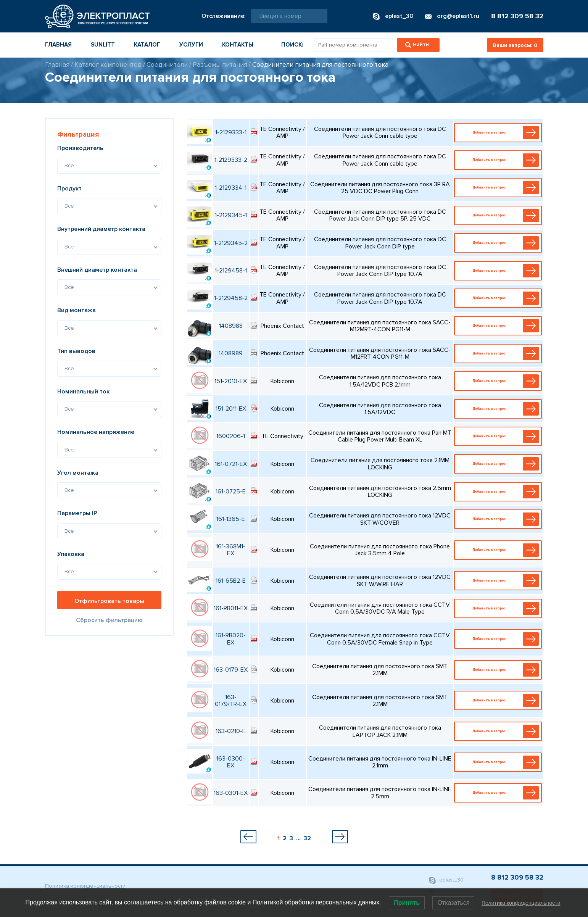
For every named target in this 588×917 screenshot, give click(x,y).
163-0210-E (231, 731)
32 (307, 838)
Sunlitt (103, 45)
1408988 (231, 326)
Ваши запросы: (515, 45)
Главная (58, 45)
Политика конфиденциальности (85, 886)
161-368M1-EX (231, 550)
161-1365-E (231, 519)
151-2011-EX (231, 409)
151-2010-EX (231, 381)
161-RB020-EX (231, 639)
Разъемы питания (220, 65)
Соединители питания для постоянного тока (320, 65)
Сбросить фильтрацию (109, 620)
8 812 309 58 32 (517, 16)
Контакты (238, 45)
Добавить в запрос (500, 133)
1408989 (231, 353)
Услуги (191, 45)
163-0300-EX (231, 762)
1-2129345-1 (231, 215)
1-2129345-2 (231, 243)
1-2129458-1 (231, 271)
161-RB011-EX (231, 608)
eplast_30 (446, 880)
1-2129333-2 (231, 160)
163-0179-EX (231, 670)
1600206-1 (231, 436)
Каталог (147, 45)
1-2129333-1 (231, 132)
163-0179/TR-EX (231, 701)
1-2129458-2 (231, 298)
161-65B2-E (231, 581)
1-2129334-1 (231, 188)
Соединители (167, 65)
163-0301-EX (231, 793)
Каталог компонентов (108, 65)
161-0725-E (231, 492)
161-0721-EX (231, 464)
